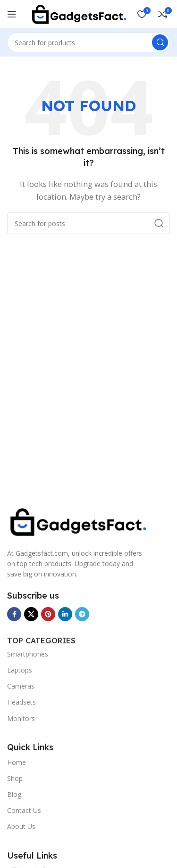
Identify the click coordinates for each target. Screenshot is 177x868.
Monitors (21, 718)
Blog (14, 794)
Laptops (20, 670)
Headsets (21, 702)
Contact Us (24, 810)
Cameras (21, 686)
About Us (21, 826)
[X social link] (31, 614)
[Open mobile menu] (12, 14)
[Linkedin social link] (65, 614)
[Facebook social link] (14, 614)
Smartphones (28, 654)
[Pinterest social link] (48, 614)
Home (17, 762)
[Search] (88, 42)
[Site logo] (79, 13)
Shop (15, 778)
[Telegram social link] (82, 614)
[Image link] (78, 521)
